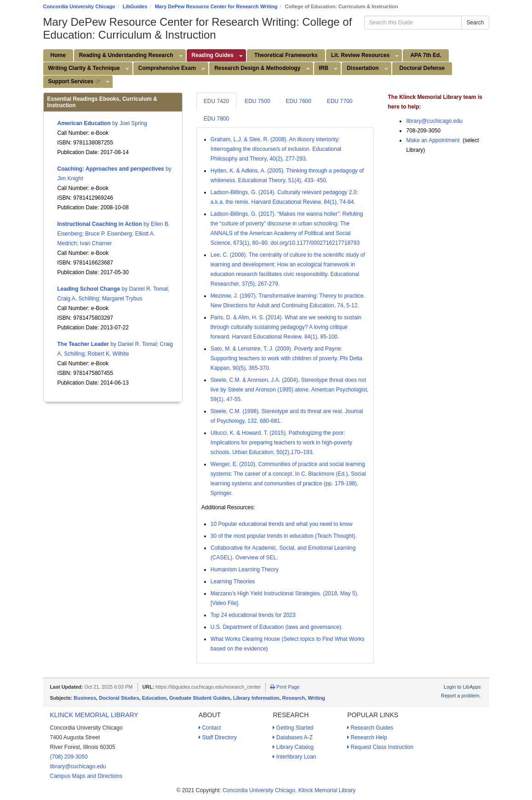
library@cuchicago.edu (434, 121)
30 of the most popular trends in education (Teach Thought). (284, 536)
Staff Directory (218, 737)
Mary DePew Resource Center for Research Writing (216, 6)
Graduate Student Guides (200, 698)
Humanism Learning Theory (245, 570)
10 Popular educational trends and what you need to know (282, 524)
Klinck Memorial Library (94, 715)
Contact (210, 728)
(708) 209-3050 (69, 757)
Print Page (285, 687)
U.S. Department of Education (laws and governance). (277, 627)
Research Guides (370, 728)
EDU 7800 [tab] (216, 119)
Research (294, 698)
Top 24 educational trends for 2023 (253, 615)
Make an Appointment (433, 140)
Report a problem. (461, 696)
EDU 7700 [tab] (340, 101)
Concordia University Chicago (79, 6)
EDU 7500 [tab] (257, 101)
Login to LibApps (462, 687)
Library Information (256, 698)
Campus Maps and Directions (86, 776)
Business (85, 698)
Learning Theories (233, 581)
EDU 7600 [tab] (299, 101)
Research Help (367, 737)
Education (154, 698)
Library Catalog (293, 747)
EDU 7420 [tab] (216, 101)
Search (475, 23)
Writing (316, 698)
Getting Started (293, 728)
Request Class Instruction (380, 747)
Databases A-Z (293, 737)
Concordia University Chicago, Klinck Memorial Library (289, 790)
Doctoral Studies (119, 698)
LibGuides (135, 6)
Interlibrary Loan (294, 757)
